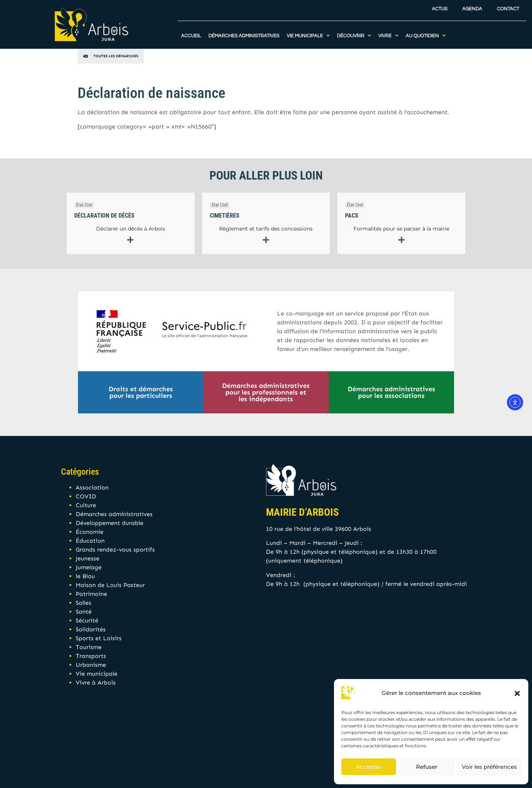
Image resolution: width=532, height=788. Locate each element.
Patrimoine (91, 594)
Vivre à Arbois (96, 683)
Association (92, 487)
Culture (86, 505)
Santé (84, 612)
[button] (517, 693)
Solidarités (91, 629)
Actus (440, 7)
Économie (90, 532)
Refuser (427, 767)
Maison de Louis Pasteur (110, 585)
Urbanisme (91, 665)
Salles (83, 603)
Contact (508, 7)
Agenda (472, 7)
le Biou (85, 576)
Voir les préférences (489, 767)
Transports (91, 656)
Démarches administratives (114, 514)
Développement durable (110, 523)
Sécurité (87, 620)
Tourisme (89, 647)
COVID (86, 496)
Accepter (369, 767)
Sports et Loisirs (99, 638)
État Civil (84, 205)
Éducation (90, 541)
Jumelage (89, 567)
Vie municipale (97, 674)
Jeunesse (88, 558)
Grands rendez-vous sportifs (115, 550)
